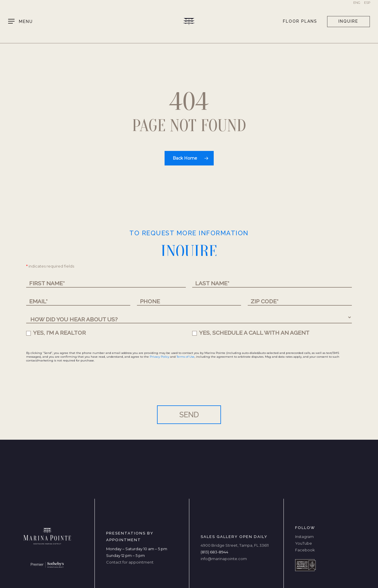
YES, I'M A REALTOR (56, 333)
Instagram (304, 537)
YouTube (304, 543)
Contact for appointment (130, 562)
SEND (189, 415)
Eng (357, 3)
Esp (367, 3)
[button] (20, 21)
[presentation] (70, 388)
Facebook (305, 550)
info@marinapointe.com (224, 559)
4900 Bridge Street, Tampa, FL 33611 (235, 545)
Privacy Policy (159, 357)
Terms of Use (186, 357)
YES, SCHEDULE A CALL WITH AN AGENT (251, 333)
